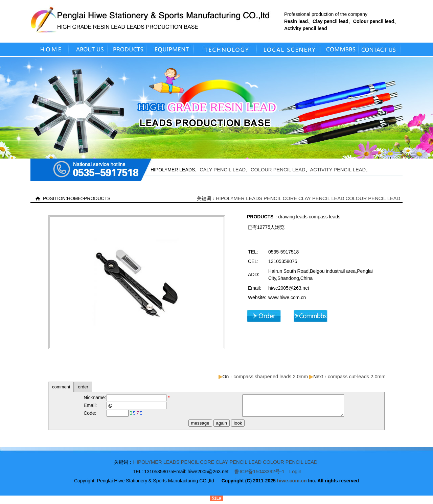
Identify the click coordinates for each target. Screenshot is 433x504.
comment (61, 387)
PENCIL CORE (280, 198)
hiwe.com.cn (292, 484)
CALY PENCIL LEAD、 (225, 170)
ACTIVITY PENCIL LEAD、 (341, 170)
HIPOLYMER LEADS (239, 198)
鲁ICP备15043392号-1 (259, 475)
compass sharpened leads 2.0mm (271, 377)
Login (295, 475)
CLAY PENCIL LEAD (321, 198)
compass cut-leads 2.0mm (357, 377)
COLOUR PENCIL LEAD (278, 170)
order (83, 387)
